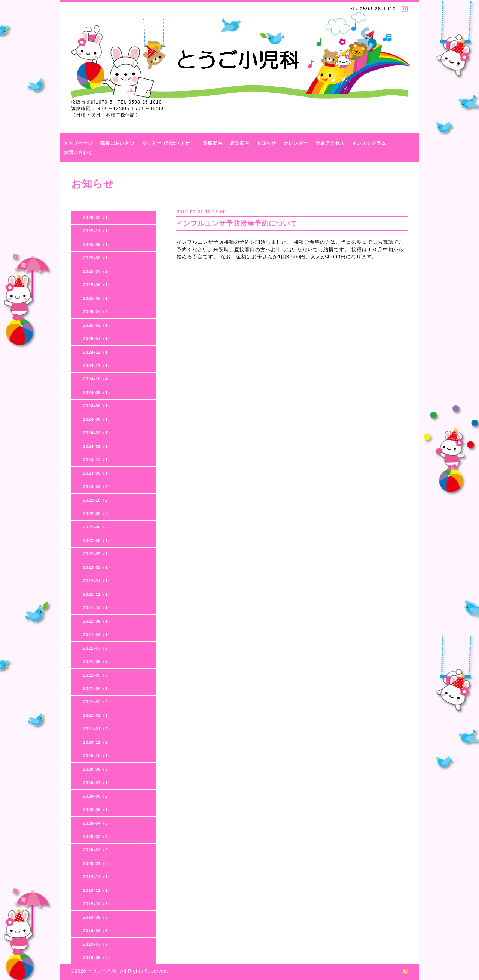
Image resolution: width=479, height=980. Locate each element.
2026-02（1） (98, 218)
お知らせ (266, 143)
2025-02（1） (98, 325)
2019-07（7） (98, 944)
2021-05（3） (98, 675)
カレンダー (296, 143)
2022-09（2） (98, 514)
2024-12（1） (98, 352)
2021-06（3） (98, 662)
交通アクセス (330, 143)
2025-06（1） (98, 285)
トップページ (78, 143)
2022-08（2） (98, 527)
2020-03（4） (98, 836)
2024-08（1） (98, 406)
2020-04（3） (98, 823)
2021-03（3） (98, 702)
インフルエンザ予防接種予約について (237, 224)
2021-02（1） (98, 715)
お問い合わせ (78, 152)
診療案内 (213, 143)
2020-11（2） (98, 742)
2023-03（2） (98, 487)
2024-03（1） (98, 433)
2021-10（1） (98, 608)
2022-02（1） (98, 567)
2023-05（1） (98, 473)
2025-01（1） (98, 339)
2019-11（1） (98, 890)
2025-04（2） (98, 312)
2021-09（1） (98, 621)
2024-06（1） (98, 419)
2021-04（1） (98, 688)
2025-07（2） (98, 271)
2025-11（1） (98, 231)
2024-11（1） (98, 366)
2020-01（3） (98, 863)
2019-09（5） (98, 917)
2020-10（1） (98, 756)
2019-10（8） (98, 904)
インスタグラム (369, 143)
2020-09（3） (98, 769)
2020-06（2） (98, 796)
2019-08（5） (98, 931)
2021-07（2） (98, 648)
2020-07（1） (98, 783)
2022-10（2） (98, 500)
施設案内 (239, 143)
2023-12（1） (98, 460)
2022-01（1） (98, 581)
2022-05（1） (98, 554)
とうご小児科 (103, 971)
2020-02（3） (98, 850)
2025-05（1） (98, 298)
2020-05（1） (98, 810)
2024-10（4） (98, 379)
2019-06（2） (98, 958)
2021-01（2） (98, 729)
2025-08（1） (98, 258)
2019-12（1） (98, 877)
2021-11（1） (98, 594)
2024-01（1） (98, 446)
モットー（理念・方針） (169, 143)
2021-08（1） (98, 635)
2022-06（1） (98, 540)
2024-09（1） (98, 392)
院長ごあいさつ (117, 143)
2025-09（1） (98, 244)
